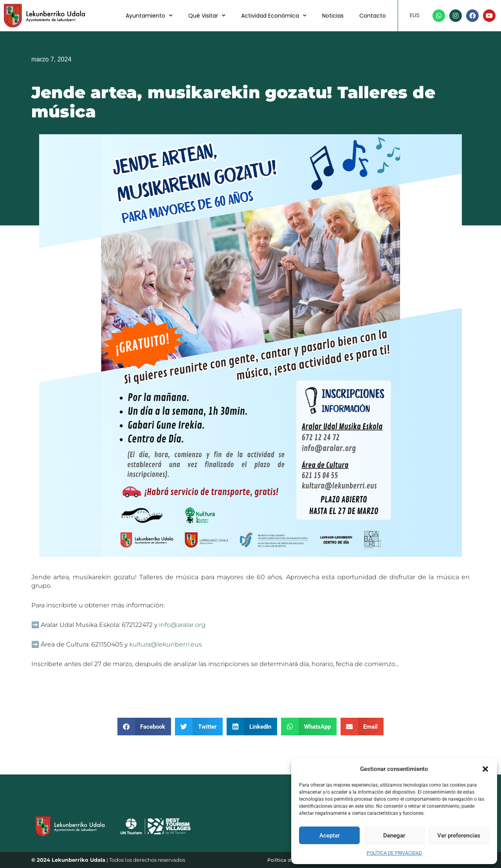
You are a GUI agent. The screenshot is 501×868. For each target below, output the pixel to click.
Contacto (373, 16)
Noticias (333, 16)
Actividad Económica (274, 16)
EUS (415, 15)
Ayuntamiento (149, 16)
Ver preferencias (459, 836)
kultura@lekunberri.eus (166, 644)
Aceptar (330, 836)
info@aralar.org (182, 625)
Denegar (394, 836)
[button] (485, 769)
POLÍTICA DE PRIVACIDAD (394, 853)
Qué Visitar (207, 16)
